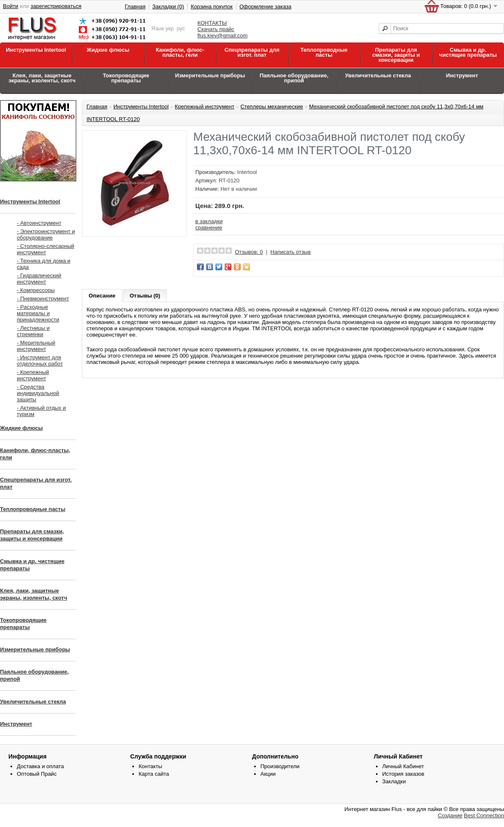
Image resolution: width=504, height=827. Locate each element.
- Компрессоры (36, 290)
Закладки (394, 781)
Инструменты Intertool (36, 50)
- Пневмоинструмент (43, 299)
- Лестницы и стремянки (33, 331)
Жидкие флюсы (108, 50)
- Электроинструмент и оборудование (46, 234)
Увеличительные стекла (378, 75)
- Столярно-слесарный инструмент (46, 249)
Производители (280, 766)
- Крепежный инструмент (33, 375)
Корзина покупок (212, 7)
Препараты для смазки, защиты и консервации (396, 55)
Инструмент (462, 75)
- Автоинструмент (39, 223)
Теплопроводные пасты (324, 52)
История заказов (403, 774)
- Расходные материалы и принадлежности (38, 313)
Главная (135, 7)
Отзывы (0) (145, 296)
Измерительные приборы (210, 75)
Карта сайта (154, 774)
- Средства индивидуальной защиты (38, 393)
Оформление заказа (265, 7)
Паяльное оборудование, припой (294, 78)
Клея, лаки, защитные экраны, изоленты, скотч (42, 78)
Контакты (150, 766)
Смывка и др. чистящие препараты (468, 52)
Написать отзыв (291, 252)
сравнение (209, 228)
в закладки (209, 221)
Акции (268, 774)
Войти (10, 6)
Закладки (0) (168, 7)
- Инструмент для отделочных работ (40, 361)
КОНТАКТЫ (212, 23)
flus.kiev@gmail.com (222, 36)
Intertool (247, 172)
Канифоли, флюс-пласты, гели (180, 52)
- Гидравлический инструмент (39, 279)
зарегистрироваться (56, 6)
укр (169, 28)
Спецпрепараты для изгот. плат (252, 52)
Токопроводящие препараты (126, 78)
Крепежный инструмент (205, 107)
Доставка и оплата (40, 766)
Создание (450, 815)
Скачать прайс (216, 29)
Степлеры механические (272, 107)
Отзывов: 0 (249, 252)
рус (181, 28)
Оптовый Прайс (37, 774)
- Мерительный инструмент (36, 346)
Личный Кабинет (403, 766)
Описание (102, 296)
